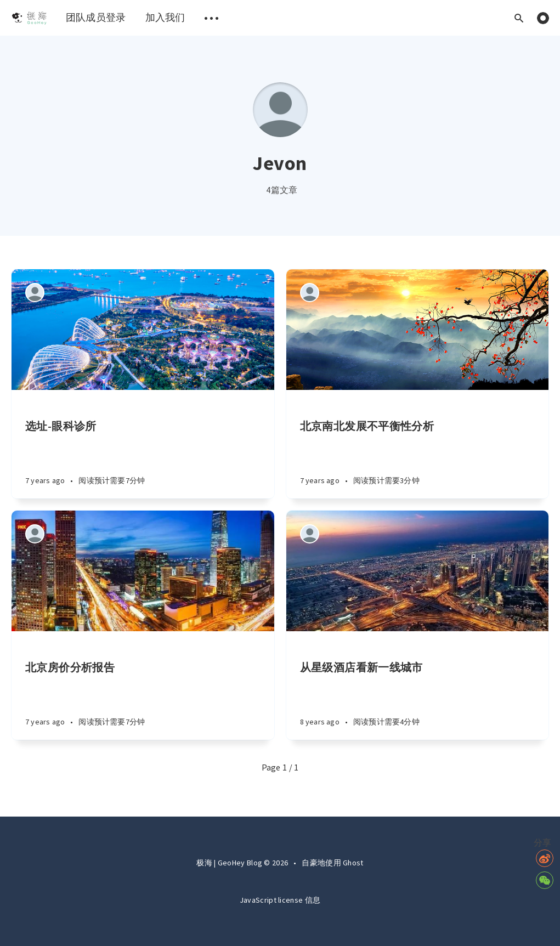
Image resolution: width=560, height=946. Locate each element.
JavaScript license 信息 (280, 900)
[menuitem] (29, 18)
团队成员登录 (96, 17)
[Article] (143, 330)
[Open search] (519, 18)
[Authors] (35, 293)
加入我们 (165, 17)
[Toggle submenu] (212, 18)
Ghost (353, 863)
